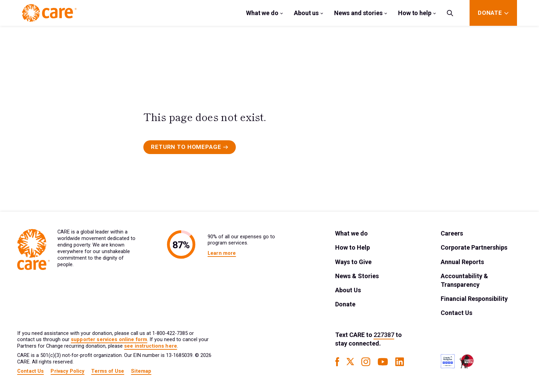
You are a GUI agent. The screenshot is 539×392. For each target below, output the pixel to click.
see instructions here (151, 346)
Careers (452, 233)
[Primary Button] (190, 147)
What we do (262, 13)
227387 (384, 335)
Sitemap (141, 371)
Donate (345, 304)
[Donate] (490, 13)
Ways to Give (353, 262)
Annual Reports (462, 262)
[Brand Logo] (49, 13)
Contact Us (456, 313)
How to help (415, 13)
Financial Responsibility (474, 299)
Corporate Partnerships (474, 247)
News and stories (358, 13)
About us (306, 13)
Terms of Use (108, 371)
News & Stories (357, 276)
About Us (348, 290)
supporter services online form (109, 340)
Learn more (222, 253)
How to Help (353, 247)
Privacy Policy (67, 371)
